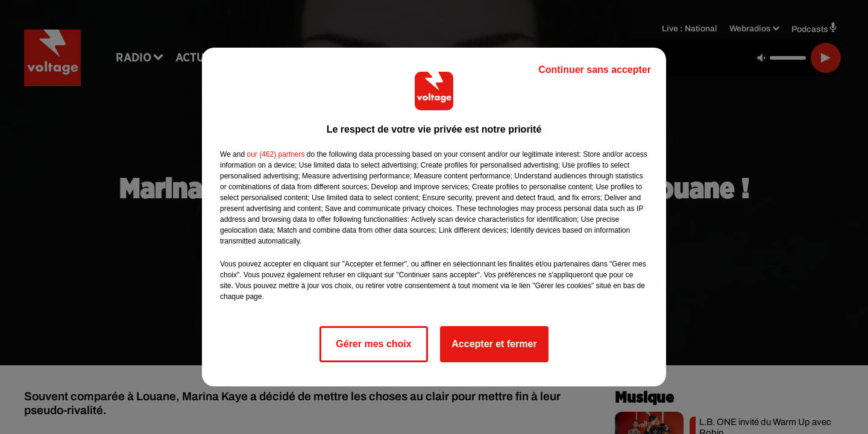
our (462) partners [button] (275, 154)
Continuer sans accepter (595, 70)
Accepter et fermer (494, 344)
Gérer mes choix (373, 344)
